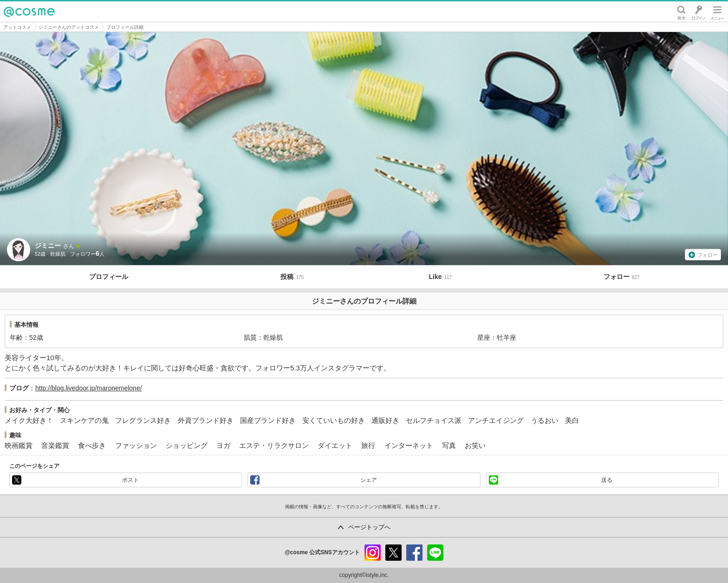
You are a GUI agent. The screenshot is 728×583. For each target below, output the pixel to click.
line (435, 553)
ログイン (699, 12)
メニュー (717, 12)
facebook (414, 553)
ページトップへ (369, 527)
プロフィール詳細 (125, 27)
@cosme (29, 12)
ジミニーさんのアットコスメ (69, 27)
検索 (681, 12)
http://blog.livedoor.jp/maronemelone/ (89, 388)
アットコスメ (17, 27)
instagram (373, 553)
